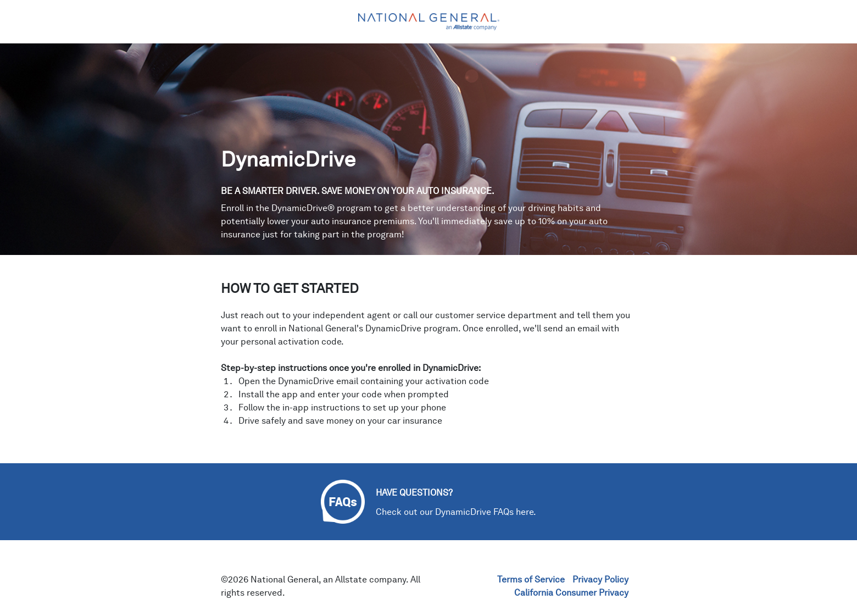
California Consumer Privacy (571, 593)
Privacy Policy (600, 579)
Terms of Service (531, 579)
